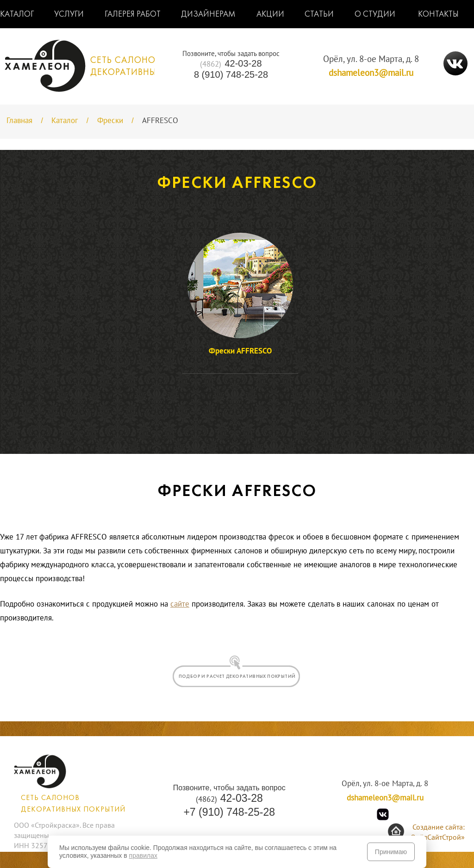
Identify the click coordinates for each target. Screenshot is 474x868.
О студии (375, 15)
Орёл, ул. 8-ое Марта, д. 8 (371, 59)
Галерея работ (133, 15)
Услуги (69, 15)
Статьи (319, 15)
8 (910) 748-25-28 (231, 74)
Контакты (438, 15)
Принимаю (391, 852)
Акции (270, 15)
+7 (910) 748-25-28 (229, 812)
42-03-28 (231, 64)
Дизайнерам (208, 15)
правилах (143, 856)
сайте (180, 604)
